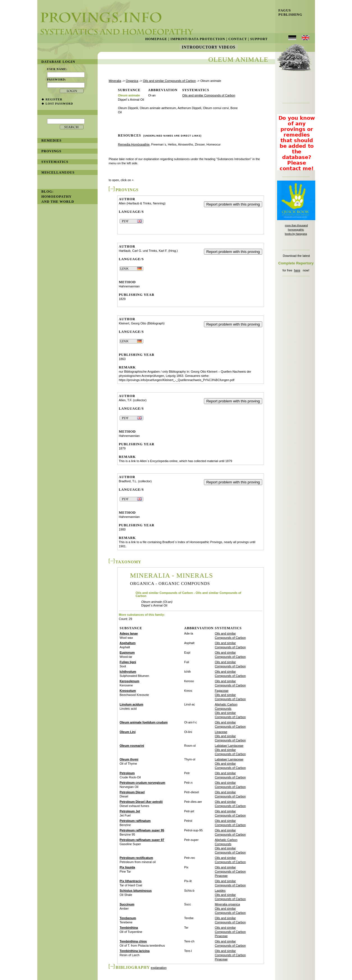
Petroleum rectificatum (136, 858)
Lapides (220, 891)
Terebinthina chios (133, 941)
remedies (52, 140)
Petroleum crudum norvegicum (143, 783)
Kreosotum (128, 691)
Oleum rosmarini (132, 746)
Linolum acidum (132, 704)
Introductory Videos (209, 47)
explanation (159, 968)
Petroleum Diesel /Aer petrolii (141, 802)
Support (259, 39)
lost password (59, 104)
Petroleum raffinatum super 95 (142, 830)
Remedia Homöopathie (134, 144)
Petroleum (127, 773)
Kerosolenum (130, 681)
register (54, 99)
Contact (238, 39)
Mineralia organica (227, 904)
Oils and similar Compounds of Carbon (169, 81)
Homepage (156, 39)
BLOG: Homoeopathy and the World (58, 197)
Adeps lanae (129, 633)
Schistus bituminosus (136, 891)
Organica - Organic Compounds (170, 584)
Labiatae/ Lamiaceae (229, 746)
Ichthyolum (128, 672)
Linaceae (221, 732)
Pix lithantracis (131, 881)
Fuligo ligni (128, 662)
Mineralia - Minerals (172, 575)
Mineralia (115, 81)
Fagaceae (222, 691)
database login (58, 62)
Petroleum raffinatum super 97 (142, 840)
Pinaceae (221, 876)
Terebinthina (129, 928)
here (297, 270)
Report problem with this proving (233, 204)
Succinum (127, 904)
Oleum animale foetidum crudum (144, 722)
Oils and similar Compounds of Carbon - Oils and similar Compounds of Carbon (188, 594)
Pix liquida (127, 867)
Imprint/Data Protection (198, 39)
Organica (132, 81)
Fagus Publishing (289, 12)
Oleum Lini (128, 732)
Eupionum (127, 652)
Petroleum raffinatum (135, 821)
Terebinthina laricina (135, 951)
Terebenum (128, 918)
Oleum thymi (129, 759)
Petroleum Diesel (132, 792)
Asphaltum (128, 643)
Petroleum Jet (130, 811)
